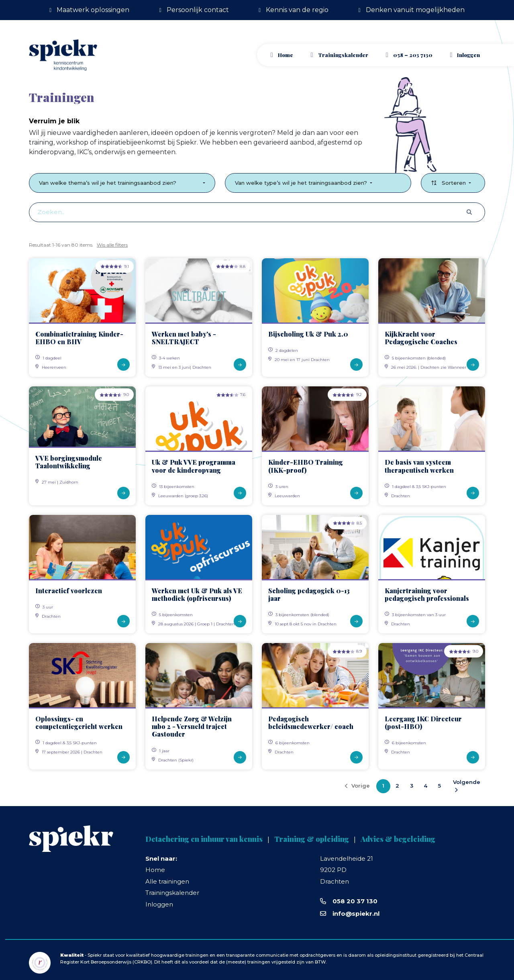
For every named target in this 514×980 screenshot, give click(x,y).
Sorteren (449, 183)
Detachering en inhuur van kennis (204, 839)
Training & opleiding (312, 839)
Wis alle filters (112, 245)
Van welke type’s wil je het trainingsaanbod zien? (302, 183)
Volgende (467, 786)
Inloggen (159, 904)
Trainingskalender (343, 55)
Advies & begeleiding (398, 839)
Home (286, 55)
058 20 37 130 (355, 901)
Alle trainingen (167, 881)
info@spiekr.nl (356, 914)
